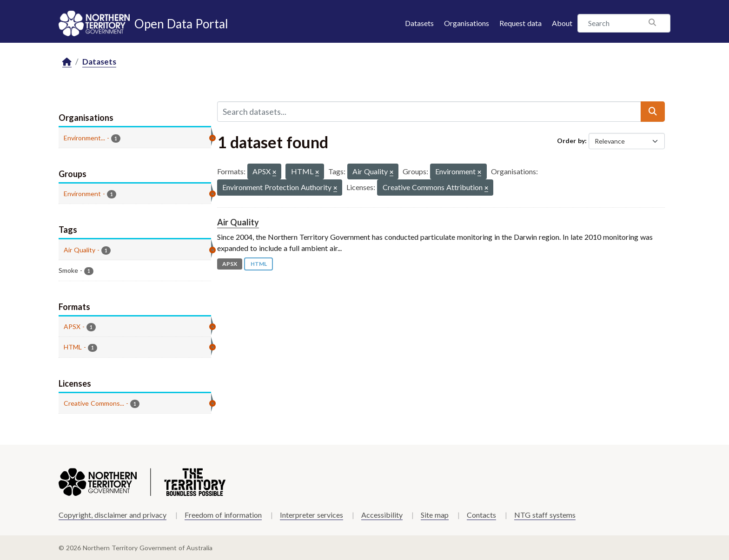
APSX (230, 264)
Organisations (467, 23)
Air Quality (238, 222)
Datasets (419, 23)
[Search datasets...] (429, 112)
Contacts (481, 515)
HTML (259, 264)
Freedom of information (223, 515)
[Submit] (653, 112)
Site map (435, 515)
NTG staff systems (545, 515)
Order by (571, 141)
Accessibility (382, 515)
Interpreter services (311, 515)
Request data (520, 23)
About (562, 23)
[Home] (67, 62)
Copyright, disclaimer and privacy (113, 515)
